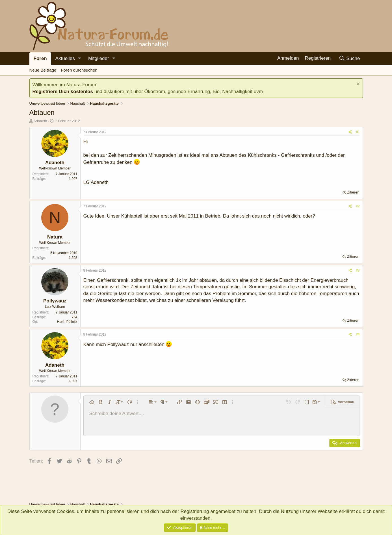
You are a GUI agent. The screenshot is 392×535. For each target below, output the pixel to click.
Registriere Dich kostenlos (63, 92)
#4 (358, 334)
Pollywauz (55, 301)
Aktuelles (65, 58)
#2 (358, 206)
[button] (80, 59)
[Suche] (349, 58)
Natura (55, 237)
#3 (358, 270)
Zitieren (353, 192)
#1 (358, 132)
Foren (40, 58)
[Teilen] (350, 132)
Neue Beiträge (43, 70)
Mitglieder (99, 58)
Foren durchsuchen (79, 70)
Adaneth (40, 121)
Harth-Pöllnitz (67, 322)
